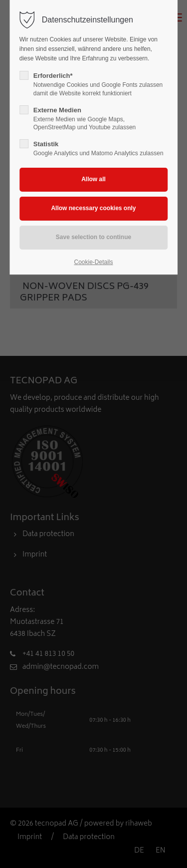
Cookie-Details (93, 262)
